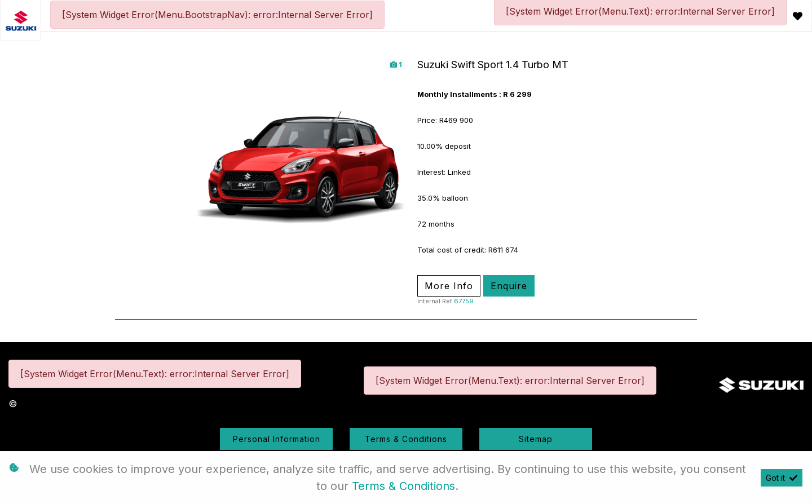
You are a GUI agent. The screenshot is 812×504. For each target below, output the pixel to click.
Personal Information (277, 439)
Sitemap (536, 439)
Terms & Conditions (406, 439)
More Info (449, 286)
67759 (464, 301)
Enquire (509, 286)
